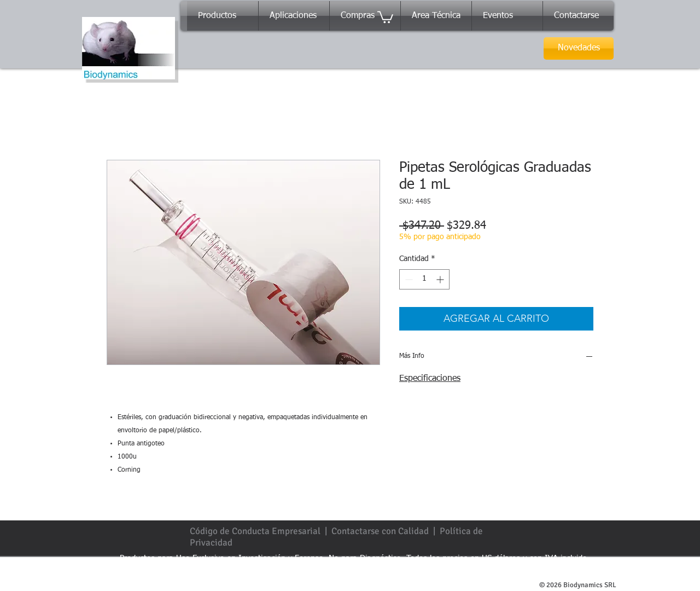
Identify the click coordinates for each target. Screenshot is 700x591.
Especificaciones (430, 379)
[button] (385, 16)
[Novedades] (579, 48)
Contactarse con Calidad (380, 531)
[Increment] (441, 279)
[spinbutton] (424, 279)
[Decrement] (408, 279)
